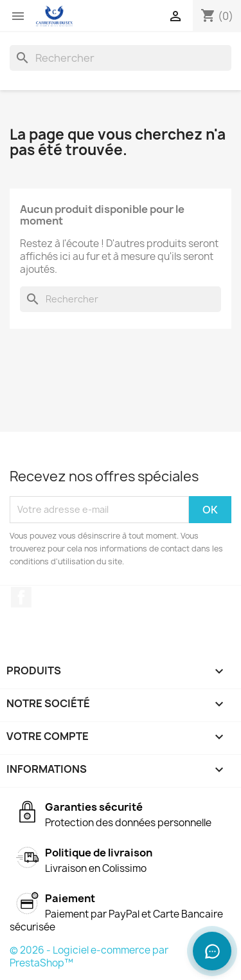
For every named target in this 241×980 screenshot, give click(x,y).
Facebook (21, 597)
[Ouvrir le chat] (212, 951)
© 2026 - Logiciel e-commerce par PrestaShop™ (89, 957)
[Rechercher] (121, 58)
